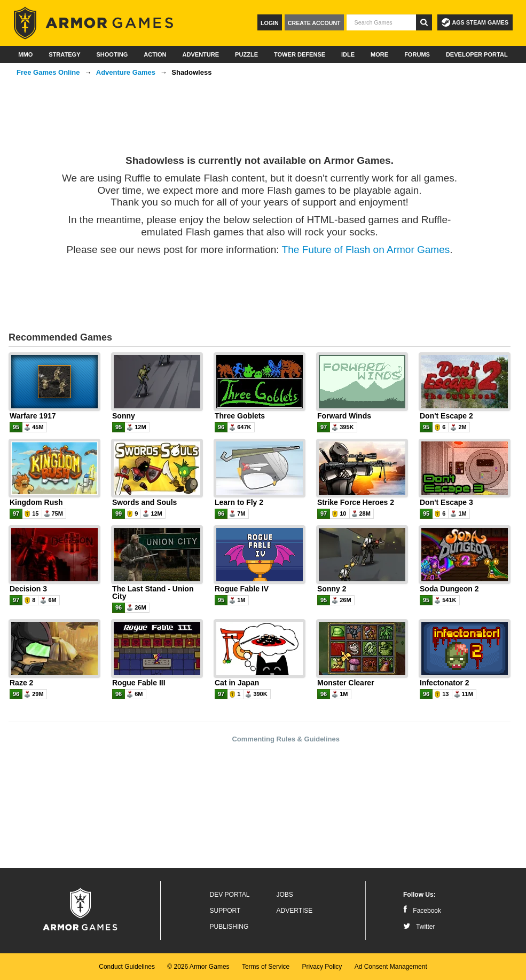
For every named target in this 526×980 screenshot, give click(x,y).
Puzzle (246, 54)
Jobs (285, 895)
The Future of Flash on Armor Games (366, 250)
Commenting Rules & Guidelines (286, 739)
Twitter (419, 927)
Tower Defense (300, 54)
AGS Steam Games (475, 22)
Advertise (295, 911)
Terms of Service (266, 967)
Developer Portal (477, 54)
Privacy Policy (322, 967)
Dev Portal (230, 895)
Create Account (314, 23)
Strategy (64, 54)
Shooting (112, 54)
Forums (417, 54)
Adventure (201, 54)
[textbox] (381, 22)
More (379, 54)
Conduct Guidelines (127, 967)
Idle (348, 54)
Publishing (229, 927)
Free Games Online (48, 72)
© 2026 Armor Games (198, 967)
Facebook (422, 911)
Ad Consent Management (391, 967)
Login (270, 23)
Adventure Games (126, 72)
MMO (25, 54)
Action (155, 54)
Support (225, 911)
